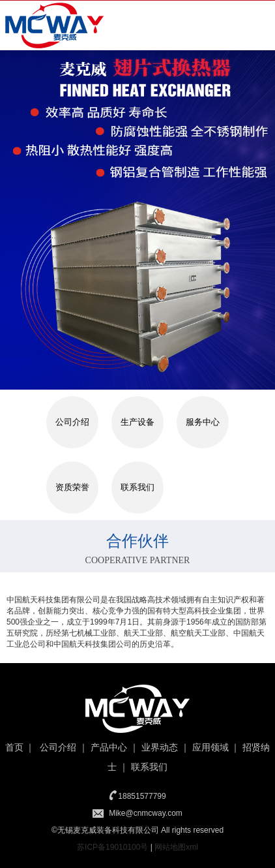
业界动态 (160, 747)
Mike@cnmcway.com (146, 813)
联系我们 (137, 487)
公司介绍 (72, 422)
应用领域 (210, 747)
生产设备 (137, 422)
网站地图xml (176, 847)
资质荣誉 (72, 487)
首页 (14, 747)
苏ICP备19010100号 (112, 847)
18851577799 (142, 796)
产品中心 (109, 747)
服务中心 (203, 422)
